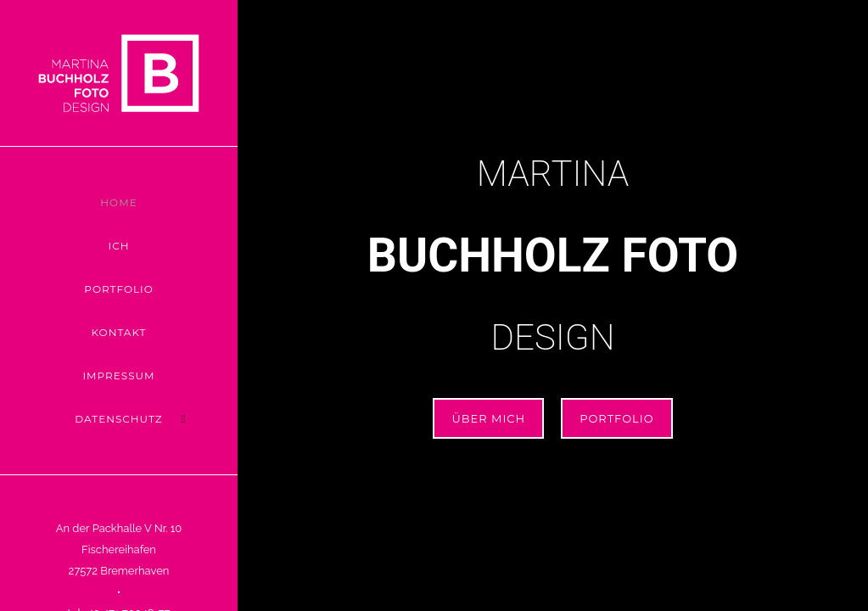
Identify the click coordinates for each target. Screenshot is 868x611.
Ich (119, 246)
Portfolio (118, 289)
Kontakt (119, 332)
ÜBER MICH (488, 418)
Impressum (118, 376)
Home (118, 202)
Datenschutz (118, 419)
